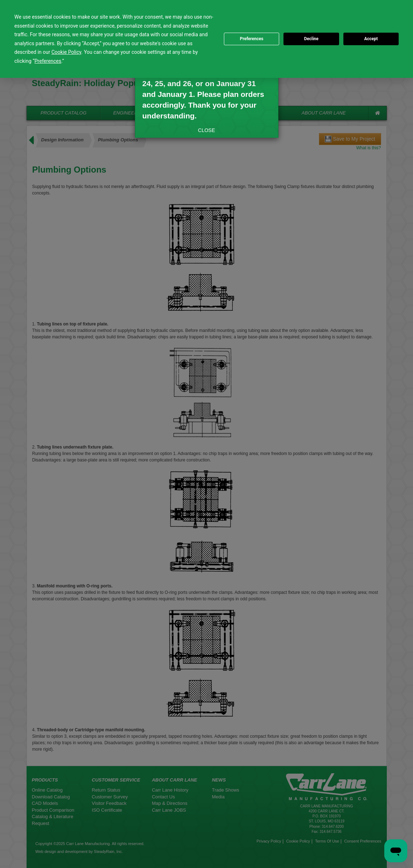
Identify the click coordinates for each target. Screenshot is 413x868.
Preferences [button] (48, 61)
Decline (311, 39)
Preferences (252, 39)
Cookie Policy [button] (66, 52)
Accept (371, 39)
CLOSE (206, 130)
